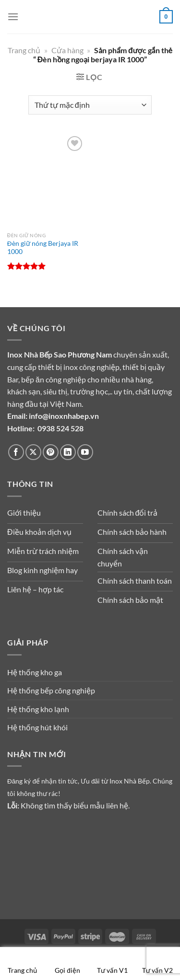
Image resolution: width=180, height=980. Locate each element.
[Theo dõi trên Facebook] (16, 452)
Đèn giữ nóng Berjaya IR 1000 (43, 248)
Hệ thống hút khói (37, 727)
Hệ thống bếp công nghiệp (51, 690)
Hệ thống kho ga (35, 672)
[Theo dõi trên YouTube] (85, 452)
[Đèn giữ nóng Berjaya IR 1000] (46, 180)
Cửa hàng (67, 50)
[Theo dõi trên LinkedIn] (68, 452)
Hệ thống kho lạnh (38, 709)
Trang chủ (24, 50)
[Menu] (13, 17)
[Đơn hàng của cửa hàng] (90, 105)
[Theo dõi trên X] (33, 452)
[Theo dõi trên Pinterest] (51, 452)
